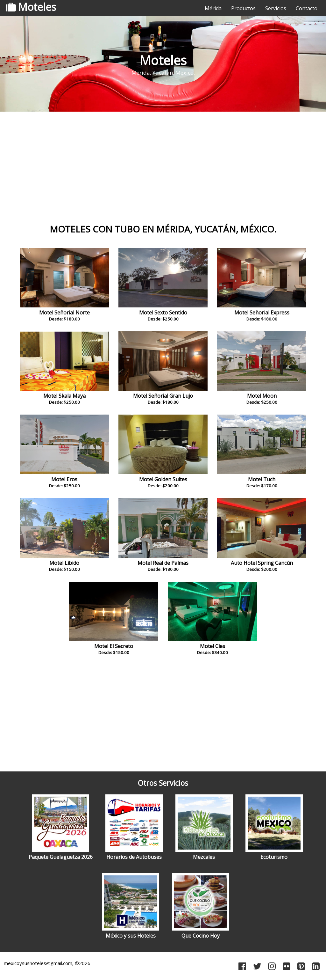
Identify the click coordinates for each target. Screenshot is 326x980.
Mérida (213, 8)
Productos (243, 8)
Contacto (307, 8)
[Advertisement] (163, 164)
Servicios (276, 8)
